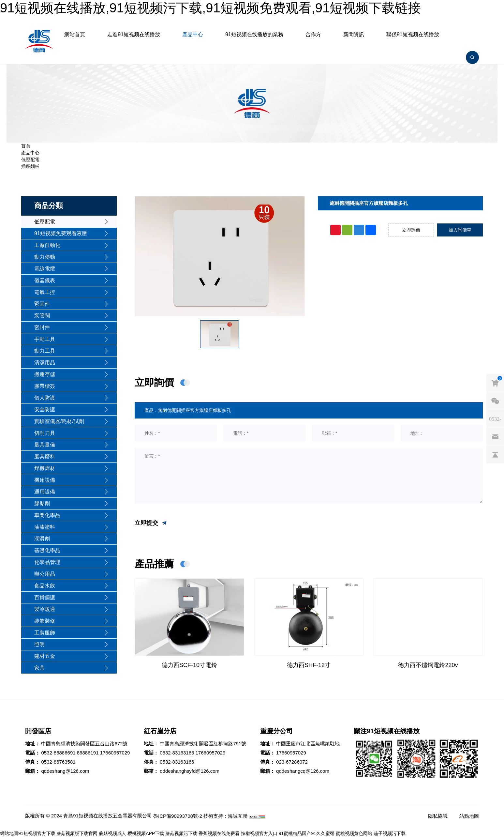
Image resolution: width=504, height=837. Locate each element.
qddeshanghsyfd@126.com (190, 771)
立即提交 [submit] (151, 523)
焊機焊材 (45, 468)
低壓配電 (30, 160)
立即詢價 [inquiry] (411, 230)
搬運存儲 (45, 374)
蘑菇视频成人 (112, 833)
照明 (39, 644)
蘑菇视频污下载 (181, 833)
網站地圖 (9, 833)
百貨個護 (45, 597)
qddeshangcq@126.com (303, 771)
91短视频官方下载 (37, 833)
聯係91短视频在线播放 (413, 34)
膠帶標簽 (45, 386)
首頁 (26, 146)
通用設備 (45, 492)
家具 (39, 668)
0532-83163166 (177, 753)
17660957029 (115, 753)
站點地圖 (469, 816)
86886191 (88, 753)
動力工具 (45, 351)
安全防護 (45, 410)
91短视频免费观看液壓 (61, 233)
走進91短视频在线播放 (134, 34)
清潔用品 (45, 363)
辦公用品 (45, 574)
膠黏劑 (42, 503)
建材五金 (45, 656)
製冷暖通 (45, 609)
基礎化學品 (47, 550)
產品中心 (193, 34)
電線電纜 (45, 269)
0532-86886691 (58, 753)
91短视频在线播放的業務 (254, 34)
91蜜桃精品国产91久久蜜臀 (307, 833)
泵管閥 (42, 316)
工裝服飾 (45, 633)
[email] (495, 437)
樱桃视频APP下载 (146, 833)
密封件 (42, 327)
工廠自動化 (47, 245)
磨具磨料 (45, 457)
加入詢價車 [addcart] (460, 230)
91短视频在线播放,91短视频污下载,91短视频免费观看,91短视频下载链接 (210, 8)
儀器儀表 (45, 280)
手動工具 (45, 339)
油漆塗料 (45, 527)
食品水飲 (45, 586)
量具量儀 (45, 445)
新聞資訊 (354, 34)
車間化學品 (47, 515)
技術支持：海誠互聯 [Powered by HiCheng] (225, 816)
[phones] (495, 419)
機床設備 (45, 480)
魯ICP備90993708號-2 (178, 816)
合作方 (313, 34)
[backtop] (495, 455)
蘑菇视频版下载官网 (77, 833)
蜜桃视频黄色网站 (354, 833)
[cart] (495, 383)
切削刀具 (45, 433)
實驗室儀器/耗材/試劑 (59, 421)
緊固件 (42, 304)
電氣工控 (45, 292)
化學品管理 (47, 562)
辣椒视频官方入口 (259, 833)
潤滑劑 (42, 539)
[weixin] (495, 401)
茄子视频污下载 (390, 833)
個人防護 (45, 398)
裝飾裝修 (45, 621)
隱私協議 (438, 816)
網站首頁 (75, 34)
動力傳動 (45, 257)
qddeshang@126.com (65, 771)
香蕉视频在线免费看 (219, 833)
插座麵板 (30, 166)
